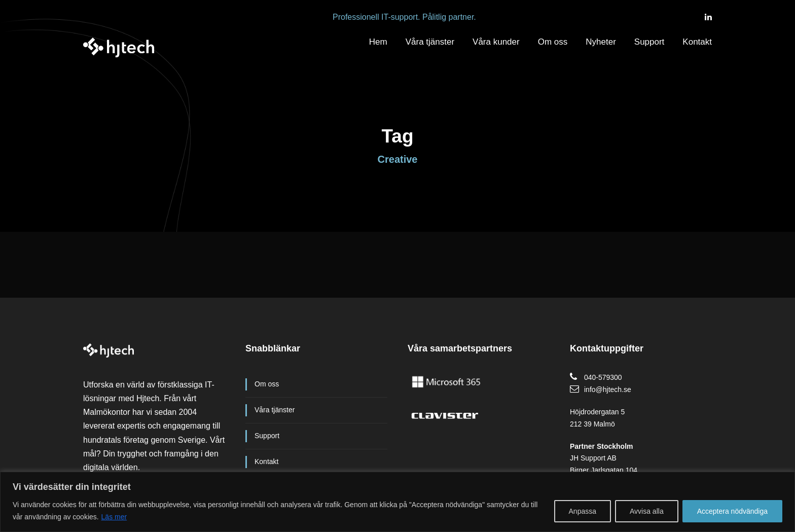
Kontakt (697, 42)
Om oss (553, 42)
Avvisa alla (647, 511)
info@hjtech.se (608, 389)
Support (649, 42)
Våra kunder (496, 42)
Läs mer (114, 517)
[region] (397, 502)
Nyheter (601, 42)
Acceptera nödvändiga (732, 511)
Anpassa (583, 511)
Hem (378, 42)
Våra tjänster (430, 42)
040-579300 (603, 377)
